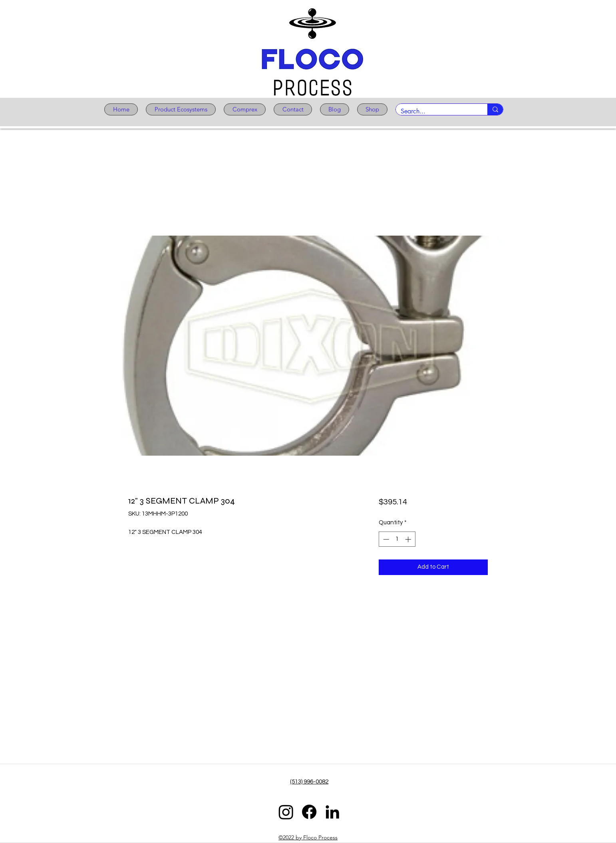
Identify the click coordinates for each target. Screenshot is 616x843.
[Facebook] (309, 812)
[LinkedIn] (332, 812)
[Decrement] (385, 539)
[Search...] (436, 111)
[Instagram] (286, 812)
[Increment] (409, 539)
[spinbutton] (397, 539)
